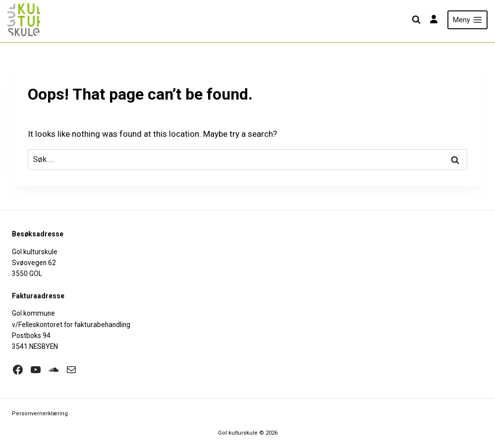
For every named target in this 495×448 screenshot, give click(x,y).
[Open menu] (467, 20)
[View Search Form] (416, 20)
